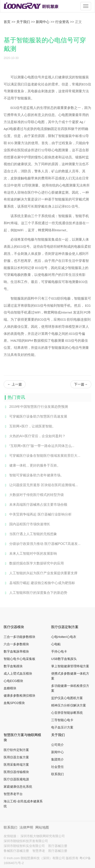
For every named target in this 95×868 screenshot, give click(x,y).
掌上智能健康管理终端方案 (70, 666)
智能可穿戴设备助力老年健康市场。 (34, 475)
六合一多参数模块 (16, 644)
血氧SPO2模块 (14, 703)
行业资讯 (62, 22)
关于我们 (23, 22)
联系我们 (57, 774)
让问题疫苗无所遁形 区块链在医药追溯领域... (41, 485)
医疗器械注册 (58, 846)
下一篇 (81, 384)
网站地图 (42, 827)
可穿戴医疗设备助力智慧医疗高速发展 (35, 417)
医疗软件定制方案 (16, 750)
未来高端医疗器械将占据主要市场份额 (35, 505)
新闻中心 (43, 22)
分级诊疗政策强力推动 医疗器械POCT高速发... (42, 544)
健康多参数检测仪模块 (19, 696)
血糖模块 (10, 688)
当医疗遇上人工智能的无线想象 (30, 534)
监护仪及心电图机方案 (67, 698)
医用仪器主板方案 (16, 757)
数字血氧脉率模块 (16, 651)
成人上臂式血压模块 (18, 674)
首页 (7, 22)
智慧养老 (39, 851)
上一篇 (15, 384)
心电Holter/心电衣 (64, 637)
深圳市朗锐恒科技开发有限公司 (26, 841)
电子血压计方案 (62, 727)
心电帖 (56, 644)
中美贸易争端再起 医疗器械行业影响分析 (38, 515)
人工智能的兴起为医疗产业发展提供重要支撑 (41, 573)
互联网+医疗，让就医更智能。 (30, 426)
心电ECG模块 (13, 681)
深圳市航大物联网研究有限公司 (43, 836)
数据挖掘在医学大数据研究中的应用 (34, 563)
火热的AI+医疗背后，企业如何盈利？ (35, 436)
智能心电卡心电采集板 (19, 659)
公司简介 (57, 745)
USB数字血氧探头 (64, 659)
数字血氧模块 (13, 666)
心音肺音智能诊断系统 (67, 713)
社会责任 (57, 767)
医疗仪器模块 (14, 627)
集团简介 (57, 759)
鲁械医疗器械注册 (17, 851)
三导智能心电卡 (62, 720)
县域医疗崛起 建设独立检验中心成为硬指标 (39, 583)
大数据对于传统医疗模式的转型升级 (34, 495)
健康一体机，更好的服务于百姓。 (32, 466)
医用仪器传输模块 (16, 772)
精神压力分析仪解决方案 (69, 705)
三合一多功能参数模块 (19, 637)
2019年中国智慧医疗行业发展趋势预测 (36, 407)
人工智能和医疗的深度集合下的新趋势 (35, 593)
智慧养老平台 (13, 794)
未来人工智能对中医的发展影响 (30, 554)
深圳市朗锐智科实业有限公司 (25, 846)
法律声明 (27, 827)
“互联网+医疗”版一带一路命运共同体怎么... (39, 446)
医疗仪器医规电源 (16, 779)
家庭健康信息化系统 (18, 787)
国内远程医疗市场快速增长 (27, 524)
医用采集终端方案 (16, 765)
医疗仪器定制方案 (65, 627)
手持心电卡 (59, 651)
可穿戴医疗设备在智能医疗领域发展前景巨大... (42, 456)
